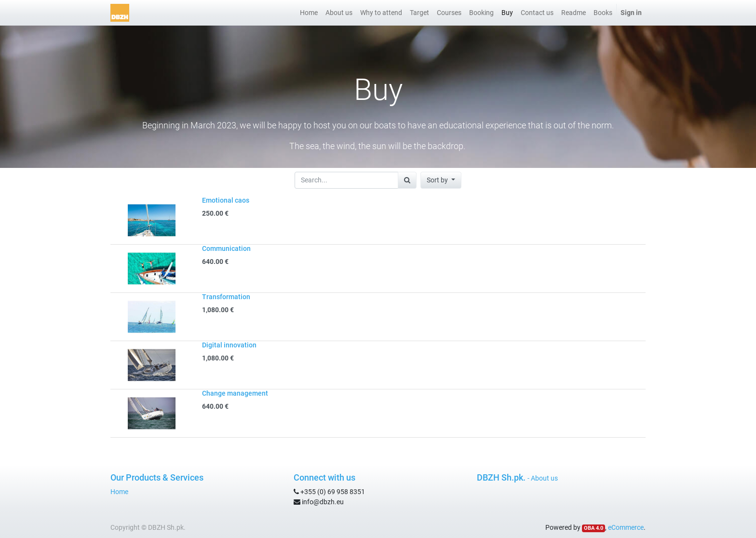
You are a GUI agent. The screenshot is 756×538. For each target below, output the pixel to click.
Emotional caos (226, 200)
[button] (441, 180)
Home (119, 492)
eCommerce (626, 527)
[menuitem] (309, 13)
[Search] (407, 180)
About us (544, 478)
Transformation (226, 297)
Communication (226, 248)
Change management (235, 393)
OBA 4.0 (594, 528)
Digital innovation (229, 345)
